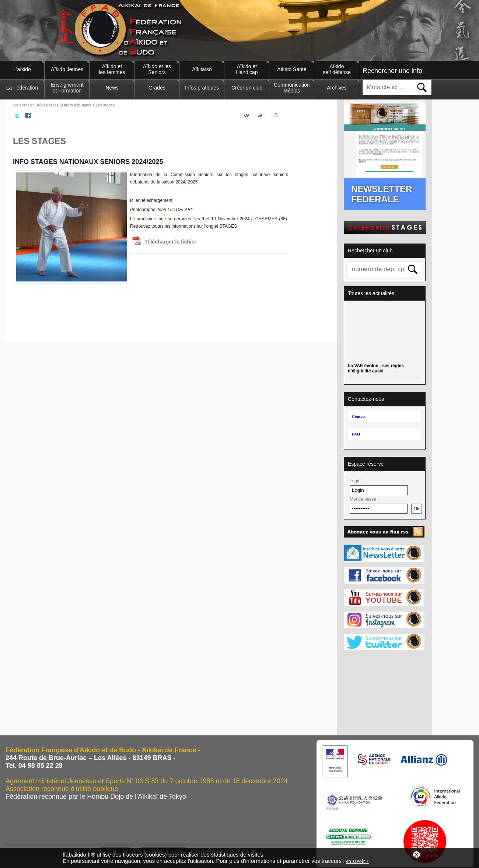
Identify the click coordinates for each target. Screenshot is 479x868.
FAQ (356, 434)
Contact (359, 416)
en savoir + (357, 861)
